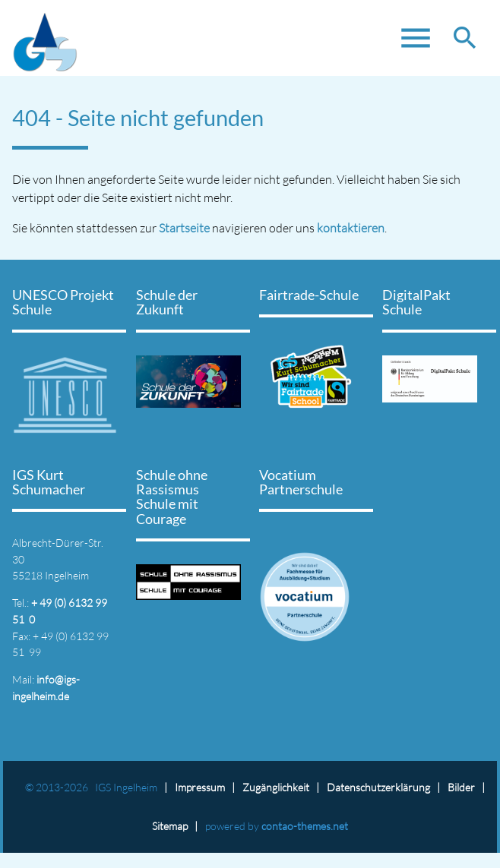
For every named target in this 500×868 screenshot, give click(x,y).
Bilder (461, 787)
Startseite (184, 228)
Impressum (200, 787)
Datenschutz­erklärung (378, 787)
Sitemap (170, 826)
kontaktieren (351, 228)
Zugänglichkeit (276, 787)
